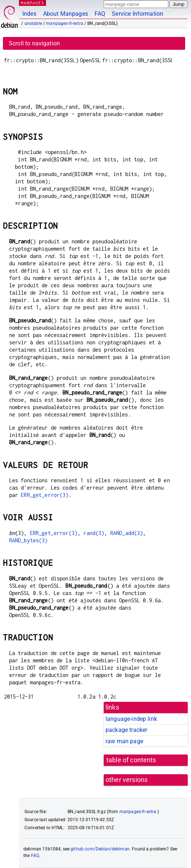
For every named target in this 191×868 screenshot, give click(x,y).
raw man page (124, 741)
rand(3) (94, 533)
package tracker (126, 730)
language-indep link (131, 719)
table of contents (131, 760)
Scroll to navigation (34, 43)
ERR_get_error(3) (45, 495)
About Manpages (66, 14)
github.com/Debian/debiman (100, 849)
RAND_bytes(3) (28, 540)
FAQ (100, 14)
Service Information (137, 14)
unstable (33, 23)
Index (29, 14)
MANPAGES (33, 3)
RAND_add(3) (127, 533)
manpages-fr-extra (65, 23)
